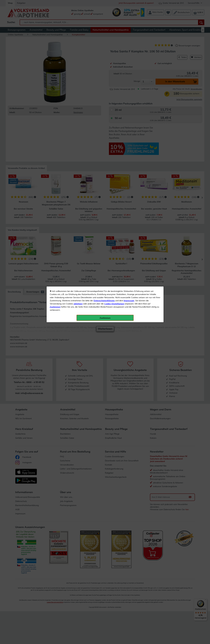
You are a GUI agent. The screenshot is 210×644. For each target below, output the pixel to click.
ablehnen (78, 67)
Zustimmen (55, 70)
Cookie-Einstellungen (114, 67)
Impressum (129, 64)
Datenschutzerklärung (104, 64)
